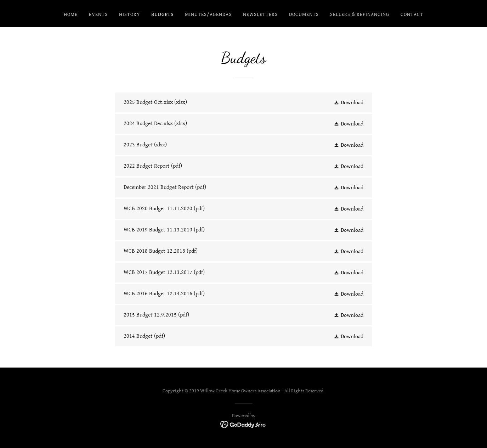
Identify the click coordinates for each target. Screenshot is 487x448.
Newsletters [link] (260, 15)
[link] (244, 102)
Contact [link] (412, 15)
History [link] (129, 15)
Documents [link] (304, 15)
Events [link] (98, 15)
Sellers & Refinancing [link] (360, 15)
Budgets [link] (162, 15)
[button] (349, 102)
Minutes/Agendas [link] (208, 15)
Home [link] (71, 15)
